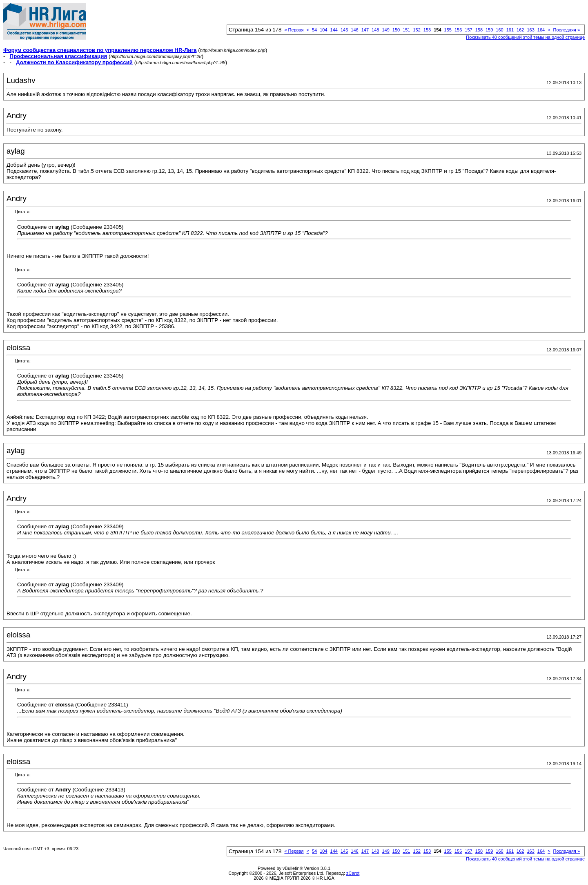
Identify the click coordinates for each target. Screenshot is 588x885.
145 (344, 30)
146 (354, 30)
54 (314, 30)
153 (427, 30)
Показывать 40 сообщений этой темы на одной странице (525, 37)
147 (365, 30)
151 (406, 30)
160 (499, 30)
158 (479, 30)
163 (530, 30)
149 (385, 30)
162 (520, 30)
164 (541, 30)
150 (396, 30)
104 (323, 30)
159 (489, 30)
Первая (294, 30)
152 (416, 30)
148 (375, 30)
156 (458, 30)
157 (468, 30)
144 (334, 30)
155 (448, 30)
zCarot (353, 873)
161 (510, 30)
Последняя (567, 30)
